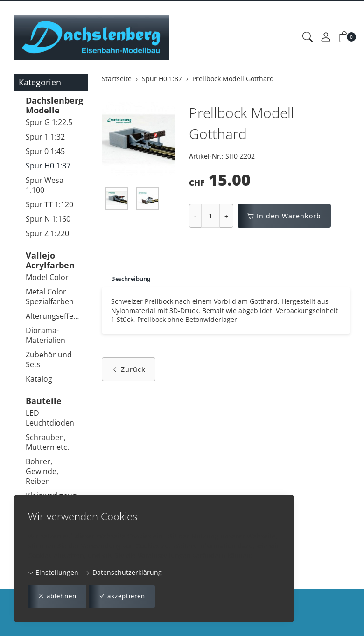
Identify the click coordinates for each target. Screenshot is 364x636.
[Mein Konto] (326, 37)
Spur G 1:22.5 (49, 122)
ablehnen (59, 596)
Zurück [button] (129, 372)
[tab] (128, 279)
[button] (308, 37)
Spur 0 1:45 (45, 151)
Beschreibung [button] (133, 279)
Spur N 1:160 (48, 219)
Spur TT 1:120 (49, 204)
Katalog (39, 379)
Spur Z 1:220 (47, 233)
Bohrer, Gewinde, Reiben (42, 471)
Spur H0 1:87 (48, 166)
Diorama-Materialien (45, 335)
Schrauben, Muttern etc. (47, 442)
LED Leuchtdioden (50, 418)
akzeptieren (129, 596)
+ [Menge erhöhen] (226, 216)
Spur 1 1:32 (45, 137)
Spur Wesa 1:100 (45, 185)
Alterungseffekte (54, 316)
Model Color (47, 277)
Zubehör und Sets (49, 360)
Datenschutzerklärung (123, 572)
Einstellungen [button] (53, 572)
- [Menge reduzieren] (195, 216)
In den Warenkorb (284, 216)
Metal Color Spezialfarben (50, 297)
